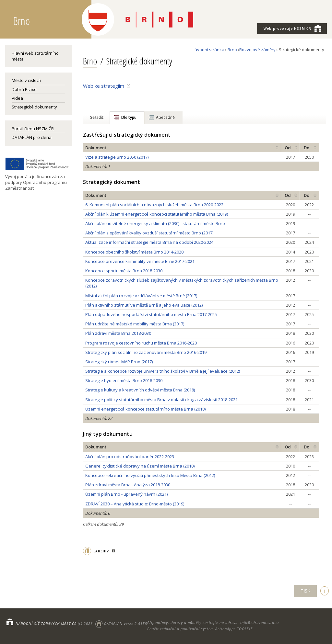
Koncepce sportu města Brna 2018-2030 (124, 271)
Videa (17, 98)
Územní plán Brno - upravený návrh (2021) (126, 494)
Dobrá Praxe (24, 89)
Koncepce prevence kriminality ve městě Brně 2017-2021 (140, 261)
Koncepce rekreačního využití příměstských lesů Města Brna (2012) (150, 475)
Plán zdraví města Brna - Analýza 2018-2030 (128, 485)
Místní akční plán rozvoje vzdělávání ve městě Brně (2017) (141, 296)
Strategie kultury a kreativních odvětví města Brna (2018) (140, 390)
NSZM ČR (292, 28)
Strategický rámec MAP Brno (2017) (119, 362)
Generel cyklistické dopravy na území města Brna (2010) (140, 466)
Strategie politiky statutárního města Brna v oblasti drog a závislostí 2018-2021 (161, 400)
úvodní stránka (209, 50)
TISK (305, 591)
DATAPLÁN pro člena (32, 137)
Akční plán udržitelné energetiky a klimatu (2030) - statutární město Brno (155, 223)
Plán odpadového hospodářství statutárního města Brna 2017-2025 (151, 314)
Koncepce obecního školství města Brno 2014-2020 (134, 252)
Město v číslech (26, 80)
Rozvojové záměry (257, 50)
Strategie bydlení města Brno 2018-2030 (124, 380)
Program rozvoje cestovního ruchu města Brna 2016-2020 (141, 343)
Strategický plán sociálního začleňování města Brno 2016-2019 (146, 352)
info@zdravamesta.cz (260, 622)
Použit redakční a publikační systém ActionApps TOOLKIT (200, 629)
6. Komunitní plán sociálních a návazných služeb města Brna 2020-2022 (154, 205)
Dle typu (129, 117)
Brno (232, 50)
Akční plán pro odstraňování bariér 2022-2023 (130, 457)
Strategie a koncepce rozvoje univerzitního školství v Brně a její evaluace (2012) (163, 371)
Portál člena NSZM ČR (33, 129)
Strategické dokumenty (34, 107)
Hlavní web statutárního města (35, 56)
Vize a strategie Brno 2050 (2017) (117, 157)
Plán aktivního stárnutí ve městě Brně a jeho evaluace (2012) (144, 305)
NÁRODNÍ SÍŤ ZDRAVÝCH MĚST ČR (46, 623)
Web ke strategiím (104, 86)
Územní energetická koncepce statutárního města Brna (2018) (145, 409)
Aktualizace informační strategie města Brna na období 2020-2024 (149, 242)
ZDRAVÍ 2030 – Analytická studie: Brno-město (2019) (135, 504)
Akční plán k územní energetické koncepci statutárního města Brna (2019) (157, 214)
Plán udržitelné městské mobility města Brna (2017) (135, 324)
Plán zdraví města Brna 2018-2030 (118, 333)
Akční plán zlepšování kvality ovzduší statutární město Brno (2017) (149, 233)
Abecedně (165, 117)
